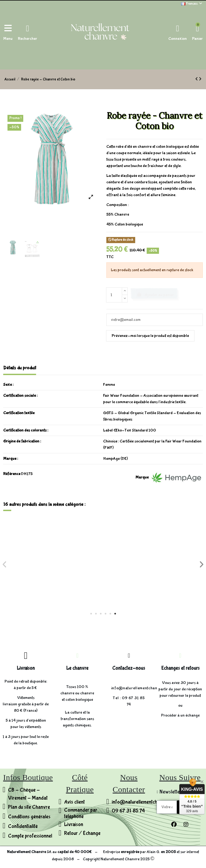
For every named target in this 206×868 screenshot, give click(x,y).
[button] (91, 614)
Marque (142, 477)
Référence (12, 474)
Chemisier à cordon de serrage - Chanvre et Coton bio (170, 582)
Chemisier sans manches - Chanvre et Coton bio (103, 582)
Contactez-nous (129, 668)
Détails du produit (20, 368)
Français (192, 4)
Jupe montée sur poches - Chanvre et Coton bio (36, 582)
